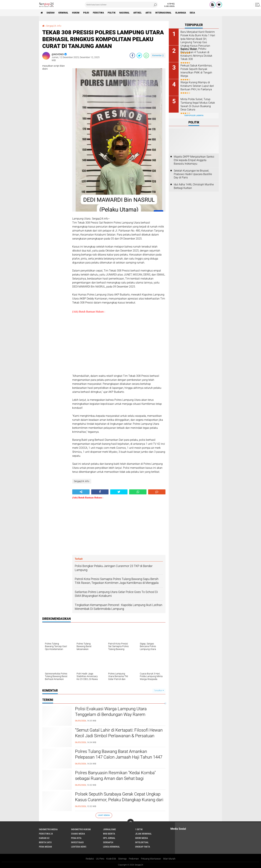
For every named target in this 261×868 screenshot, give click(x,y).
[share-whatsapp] (146, 55)
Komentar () (158, 55)
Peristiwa (98, 13)
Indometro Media (48, 829)
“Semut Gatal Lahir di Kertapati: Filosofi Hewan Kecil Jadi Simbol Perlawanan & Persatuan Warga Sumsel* (119, 736)
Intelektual (142, 842)
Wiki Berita (109, 834)
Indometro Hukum (81, 829)
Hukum (76, 13)
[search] (121, 5)
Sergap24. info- (54, 26)
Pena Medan (45, 847)
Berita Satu (45, 842)
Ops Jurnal (109, 838)
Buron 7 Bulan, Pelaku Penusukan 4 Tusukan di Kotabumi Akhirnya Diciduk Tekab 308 (196, 54)
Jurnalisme (109, 829)
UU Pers (100, 859)
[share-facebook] (132, 55)
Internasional (163, 13)
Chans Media (78, 834)
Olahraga (181, 13)
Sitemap (122, 859)
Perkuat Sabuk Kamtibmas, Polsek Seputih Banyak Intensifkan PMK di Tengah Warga (196, 71)
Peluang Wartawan (151, 859)
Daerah (51, 13)
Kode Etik (111, 859)
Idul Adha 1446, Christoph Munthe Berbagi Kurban (194, 186)
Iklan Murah (169, 859)
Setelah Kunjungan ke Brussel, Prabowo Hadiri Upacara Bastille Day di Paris (193, 174)
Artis (148, 13)
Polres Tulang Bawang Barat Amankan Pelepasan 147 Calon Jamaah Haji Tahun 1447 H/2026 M (119, 757)
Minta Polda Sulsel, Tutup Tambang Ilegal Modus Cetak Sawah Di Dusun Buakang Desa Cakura (198, 104)
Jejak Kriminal (143, 834)
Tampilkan (159, 691)
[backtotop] (130, 822)
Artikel (137, 13)
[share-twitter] (139, 55)
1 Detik (139, 829)
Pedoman (134, 859)
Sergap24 (108, 842)
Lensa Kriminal (111, 847)
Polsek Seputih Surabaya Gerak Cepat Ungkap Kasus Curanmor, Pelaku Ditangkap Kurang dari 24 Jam (119, 800)
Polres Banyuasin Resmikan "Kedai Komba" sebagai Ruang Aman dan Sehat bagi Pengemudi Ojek (115, 778)
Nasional (124, 13)
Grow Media (141, 838)
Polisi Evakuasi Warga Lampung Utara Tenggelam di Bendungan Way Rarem (111, 712)
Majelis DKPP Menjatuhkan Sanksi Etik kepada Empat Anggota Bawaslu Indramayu (194, 160)
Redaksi (90, 859)
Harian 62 (44, 838)
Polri (86, 13)
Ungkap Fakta (143, 847)
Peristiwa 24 (46, 834)
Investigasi (77, 842)
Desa (192, 13)
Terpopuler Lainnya (194, 116)
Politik (112, 13)
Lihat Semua (104, 815)
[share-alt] (81, 492)
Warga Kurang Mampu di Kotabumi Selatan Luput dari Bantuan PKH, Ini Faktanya (197, 86)
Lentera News (79, 847)
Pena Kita (76, 838)
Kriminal (63, 13)
